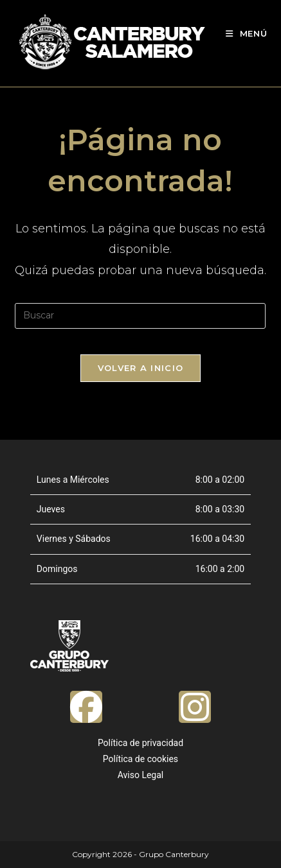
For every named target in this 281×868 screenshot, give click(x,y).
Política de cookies (140, 759)
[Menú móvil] (247, 33)
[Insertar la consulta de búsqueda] (140, 316)
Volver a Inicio (141, 368)
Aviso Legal (141, 775)
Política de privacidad (140, 743)
